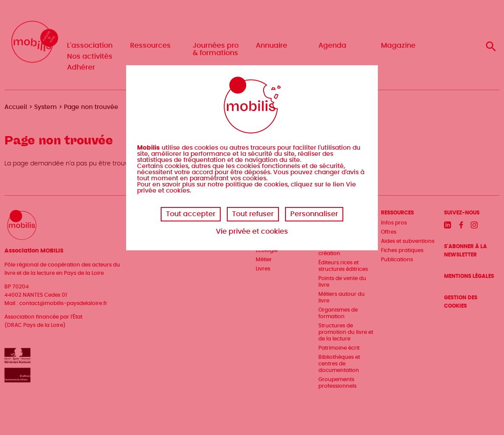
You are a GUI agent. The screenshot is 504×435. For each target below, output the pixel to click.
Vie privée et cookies (252, 232)
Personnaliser (314, 214)
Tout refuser (253, 214)
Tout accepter (191, 214)
